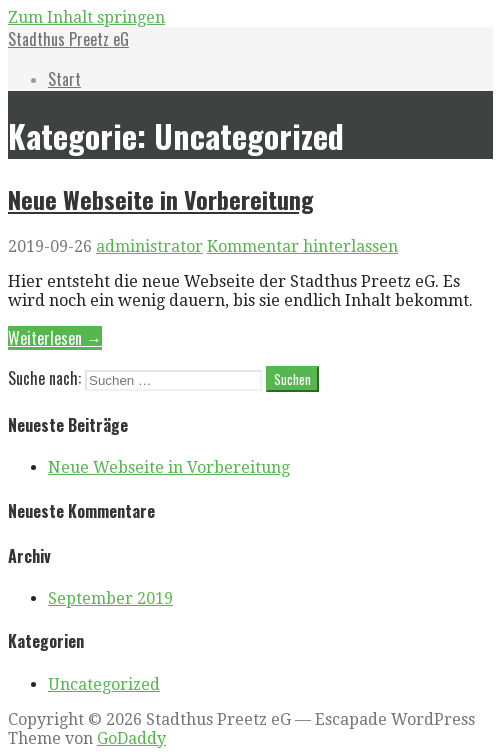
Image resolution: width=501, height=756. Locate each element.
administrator (149, 246)
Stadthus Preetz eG (68, 39)
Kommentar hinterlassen (302, 246)
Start (64, 79)
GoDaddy (131, 738)
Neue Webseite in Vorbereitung (161, 199)
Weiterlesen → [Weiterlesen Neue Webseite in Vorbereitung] (55, 338)
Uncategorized (104, 684)
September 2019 (110, 598)
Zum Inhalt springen (86, 17)
